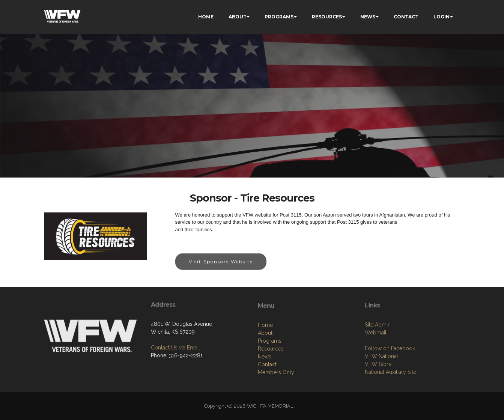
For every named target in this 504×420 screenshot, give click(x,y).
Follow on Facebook (390, 376)
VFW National (381, 384)
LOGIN (442, 17)
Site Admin (378, 352)
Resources (271, 379)
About (265, 364)
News (265, 387)
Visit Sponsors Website (221, 267)
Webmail (376, 360)
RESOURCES (327, 17)
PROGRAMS (279, 17)
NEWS (368, 17)
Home (265, 356)
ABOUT (238, 17)
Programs (270, 372)
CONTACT (406, 17)
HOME (206, 17)
